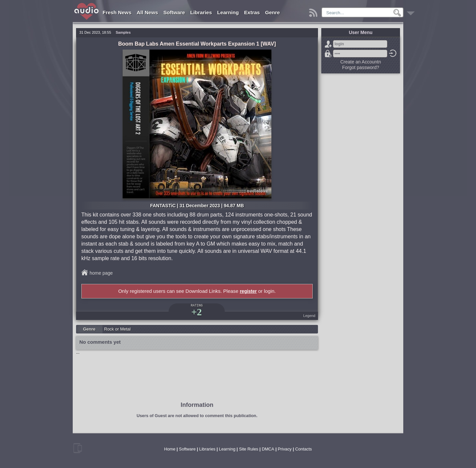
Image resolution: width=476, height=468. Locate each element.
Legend (309, 316)
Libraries (201, 12)
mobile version (78, 448)
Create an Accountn (361, 62)
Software (174, 12)
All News (148, 12)
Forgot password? (328, 54)
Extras (252, 12)
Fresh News (117, 12)
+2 (196, 312)
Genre (273, 12)
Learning (228, 12)
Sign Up (328, 44)
